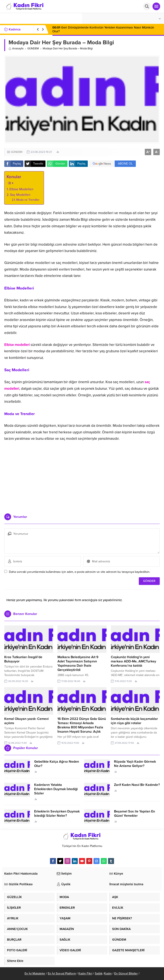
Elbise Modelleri (21, 189)
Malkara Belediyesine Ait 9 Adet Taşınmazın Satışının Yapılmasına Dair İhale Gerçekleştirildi (78, 663)
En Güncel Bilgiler (126, 974)
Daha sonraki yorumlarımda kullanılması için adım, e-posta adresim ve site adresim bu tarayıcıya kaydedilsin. (80, 572)
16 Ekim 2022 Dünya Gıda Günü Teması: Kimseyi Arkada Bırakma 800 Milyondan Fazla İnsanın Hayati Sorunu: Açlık (82, 725)
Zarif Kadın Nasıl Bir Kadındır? (137, 785)
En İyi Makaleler (35, 974)
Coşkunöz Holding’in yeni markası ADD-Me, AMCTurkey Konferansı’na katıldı (133, 661)
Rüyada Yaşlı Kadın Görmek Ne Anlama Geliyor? (135, 764)
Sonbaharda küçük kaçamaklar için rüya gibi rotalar (134, 721)
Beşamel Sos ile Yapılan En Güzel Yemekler (135, 814)
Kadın (108, 974)
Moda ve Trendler (28, 200)
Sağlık (99, 974)
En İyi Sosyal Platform (62, 974)
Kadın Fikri (85, 974)
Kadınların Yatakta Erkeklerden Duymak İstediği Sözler (56, 789)
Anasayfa (16, 49)
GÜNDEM (33, 49)
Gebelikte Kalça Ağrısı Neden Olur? (57, 764)
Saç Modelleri (20, 195)
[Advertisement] (82, 477)
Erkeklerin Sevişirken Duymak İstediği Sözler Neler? (57, 814)
